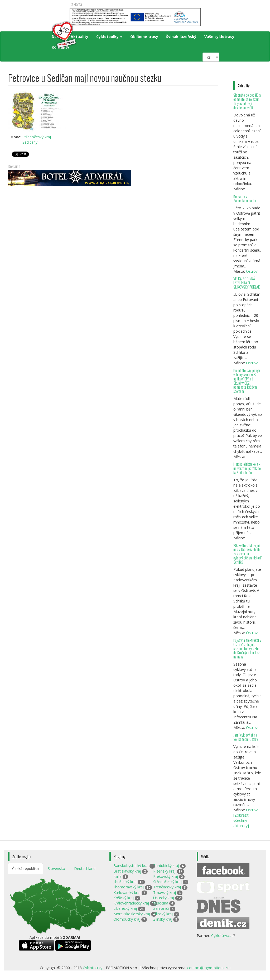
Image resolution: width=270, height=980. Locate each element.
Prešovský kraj (166, 876)
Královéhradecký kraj (131, 903)
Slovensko (56, 868)
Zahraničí (161, 908)
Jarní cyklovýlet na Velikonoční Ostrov (246, 737)
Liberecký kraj (125, 908)
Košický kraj (124, 898)
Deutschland (85, 868)
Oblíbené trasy (144, 37)
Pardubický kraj (166, 866)
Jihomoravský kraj (129, 887)
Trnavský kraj (165, 892)
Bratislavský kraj (127, 871)
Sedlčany (30, 142)
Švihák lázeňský (181, 37)
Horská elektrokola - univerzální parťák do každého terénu (247, 468)
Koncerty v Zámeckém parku (245, 198)
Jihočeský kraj (125, 882)
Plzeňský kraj (164, 871)
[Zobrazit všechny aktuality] (241, 820)
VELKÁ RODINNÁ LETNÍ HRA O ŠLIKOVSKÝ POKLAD (247, 283)
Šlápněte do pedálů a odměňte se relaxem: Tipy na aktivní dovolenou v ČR (247, 101)
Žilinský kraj (163, 914)
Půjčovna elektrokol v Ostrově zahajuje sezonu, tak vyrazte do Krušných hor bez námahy (247, 648)
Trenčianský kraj (167, 887)
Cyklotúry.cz (223, 936)
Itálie (117, 876)
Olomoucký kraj (127, 919)
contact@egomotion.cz (209, 968)
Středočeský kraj (37, 137)
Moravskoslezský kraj (132, 914)
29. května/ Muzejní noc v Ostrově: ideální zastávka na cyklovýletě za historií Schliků (247, 554)
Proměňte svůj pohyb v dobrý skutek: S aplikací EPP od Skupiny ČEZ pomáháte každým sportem (247, 381)
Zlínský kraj (163, 919)
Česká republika (25, 868)
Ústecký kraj (164, 898)
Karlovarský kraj (127, 892)
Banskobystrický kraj (131, 866)
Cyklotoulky (109, 37)
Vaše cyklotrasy (219, 37)
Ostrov (252, 271)
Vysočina (161, 903)
